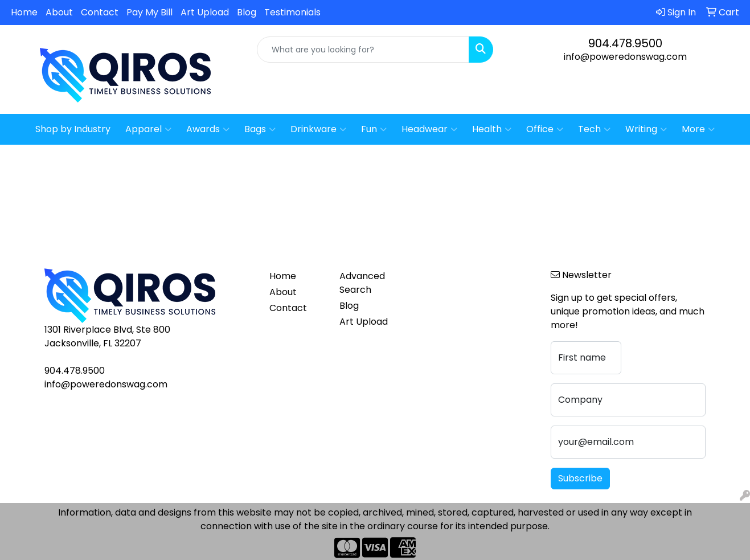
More (698, 129)
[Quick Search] (363, 50)
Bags (260, 129)
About (59, 12)
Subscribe (580, 478)
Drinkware (318, 129)
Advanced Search (362, 283)
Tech (594, 129)
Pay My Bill (149, 12)
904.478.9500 (625, 43)
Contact (100, 12)
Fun (374, 129)
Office (545, 129)
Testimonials (292, 12)
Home (24, 12)
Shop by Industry (73, 129)
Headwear (429, 129)
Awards (208, 129)
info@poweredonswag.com (625, 57)
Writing (646, 129)
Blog (247, 12)
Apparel (148, 129)
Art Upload (205, 12)
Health (492, 129)
